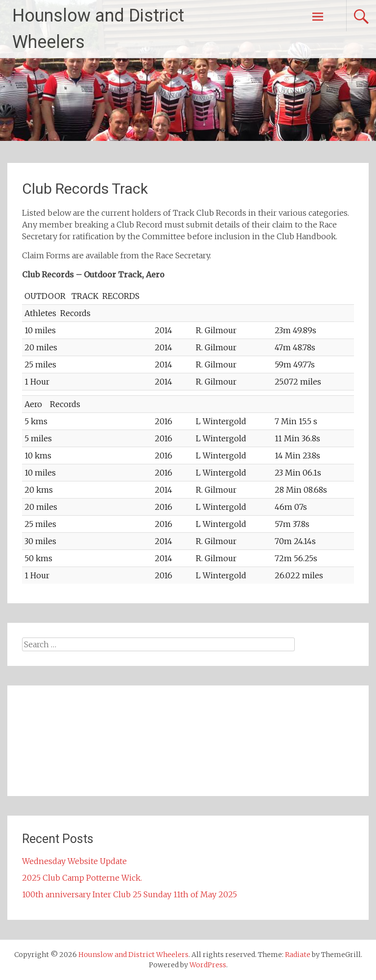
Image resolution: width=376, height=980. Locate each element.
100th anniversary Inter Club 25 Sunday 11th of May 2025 (129, 894)
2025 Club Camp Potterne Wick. (82, 878)
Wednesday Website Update (74, 861)
